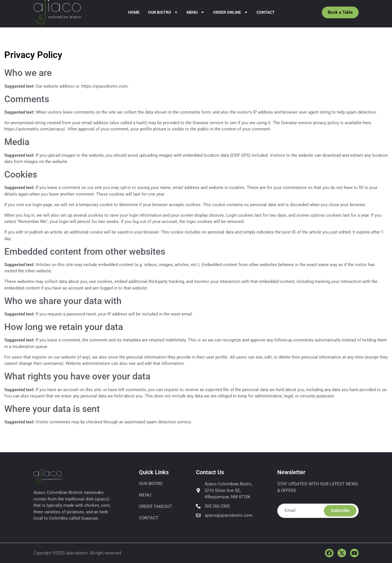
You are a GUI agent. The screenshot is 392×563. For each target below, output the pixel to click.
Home (134, 12)
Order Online (231, 12)
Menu (196, 12)
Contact (266, 12)
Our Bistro (163, 12)
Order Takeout (155, 506)
